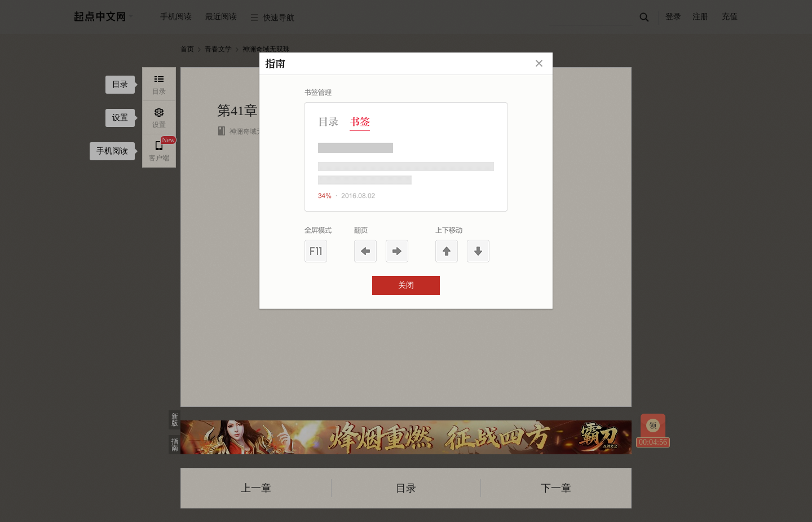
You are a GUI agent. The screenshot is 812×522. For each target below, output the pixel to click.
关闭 (406, 285)
